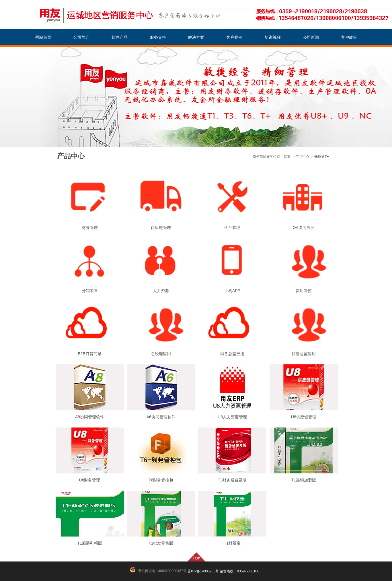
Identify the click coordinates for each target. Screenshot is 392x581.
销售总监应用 (304, 354)
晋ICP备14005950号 (203, 571)
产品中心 (302, 157)
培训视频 (273, 37)
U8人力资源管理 (232, 417)
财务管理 (90, 228)
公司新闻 (311, 37)
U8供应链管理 (304, 417)
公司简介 (81, 37)
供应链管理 (161, 228)
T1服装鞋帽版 (89, 543)
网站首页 (43, 37)
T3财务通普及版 (232, 480)
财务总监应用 (232, 354)
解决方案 (196, 37)
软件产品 (120, 37)
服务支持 (158, 37)
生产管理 (232, 228)
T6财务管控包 (161, 480)
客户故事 (349, 37)
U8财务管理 (90, 480)
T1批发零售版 (161, 543)
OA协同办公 (304, 228)
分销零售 (90, 291)
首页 (287, 157)
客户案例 (234, 37)
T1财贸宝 (232, 543)
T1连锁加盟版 (304, 480)
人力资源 (161, 291)
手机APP (232, 291)
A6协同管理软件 (161, 417)
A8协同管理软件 (90, 417)
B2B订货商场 (89, 354)
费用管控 (304, 291)
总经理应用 (161, 354)
